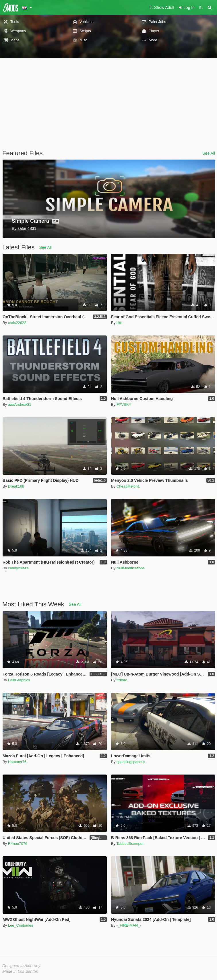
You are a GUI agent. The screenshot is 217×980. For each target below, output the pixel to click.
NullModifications (131, 568)
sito (119, 323)
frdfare (122, 680)
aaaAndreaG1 (20, 404)
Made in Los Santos (20, 971)
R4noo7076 (18, 844)
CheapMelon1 (128, 486)
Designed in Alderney (21, 966)
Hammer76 (17, 762)
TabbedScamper (130, 844)
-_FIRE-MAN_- (129, 925)
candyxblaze (18, 568)
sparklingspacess (131, 762)
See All (209, 153)
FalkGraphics (19, 680)
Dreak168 (16, 486)
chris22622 (17, 323)
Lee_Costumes (21, 925)
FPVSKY (124, 404)
